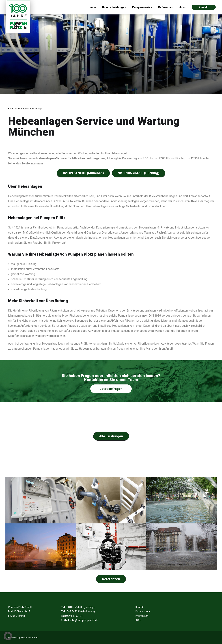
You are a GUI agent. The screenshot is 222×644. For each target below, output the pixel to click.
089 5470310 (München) (81, 612)
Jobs (182, 7)
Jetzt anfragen (111, 389)
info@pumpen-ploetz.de (84, 620)
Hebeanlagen (37, 109)
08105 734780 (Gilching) (81, 607)
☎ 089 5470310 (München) (83, 173)
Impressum (142, 616)
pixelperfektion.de (29, 638)
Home (92, 7)
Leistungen (22, 109)
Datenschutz (143, 612)
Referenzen (166, 7)
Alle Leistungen (111, 436)
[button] (8, 636)
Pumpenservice (142, 7)
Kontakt (204, 7)
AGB (138, 620)
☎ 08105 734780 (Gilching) (139, 173)
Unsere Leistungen (114, 7)
